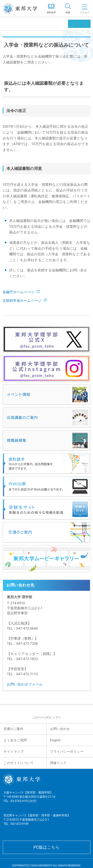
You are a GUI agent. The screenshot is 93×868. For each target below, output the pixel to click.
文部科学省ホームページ (25, 301)
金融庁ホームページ (21, 292)
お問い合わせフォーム (25, 684)
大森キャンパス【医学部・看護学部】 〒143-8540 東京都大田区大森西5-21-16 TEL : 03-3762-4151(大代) (29, 800)
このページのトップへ (46, 717)
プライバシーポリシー (67, 752)
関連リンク (58, 763)
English (55, 740)
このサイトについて (19, 763)
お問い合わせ (60, 729)
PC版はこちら (46, 847)
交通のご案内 (13, 729)
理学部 (10, 24)
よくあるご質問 (15, 740)
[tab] (68, 8)
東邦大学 (21, 8)
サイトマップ (14, 752)
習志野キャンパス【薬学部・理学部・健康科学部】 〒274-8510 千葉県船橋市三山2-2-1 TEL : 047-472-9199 (37, 823)
